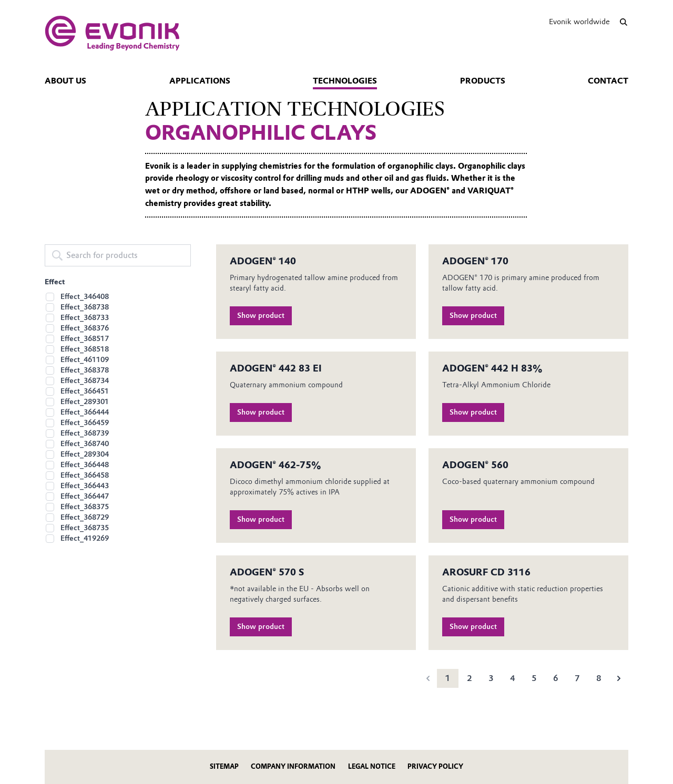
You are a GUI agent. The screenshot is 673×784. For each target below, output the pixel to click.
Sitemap (224, 766)
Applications (200, 81)
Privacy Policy (435, 766)
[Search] (623, 22)
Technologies (345, 81)
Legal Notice (372, 766)
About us (65, 81)
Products (483, 81)
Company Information (293, 766)
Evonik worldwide (579, 22)
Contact (608, 81)
